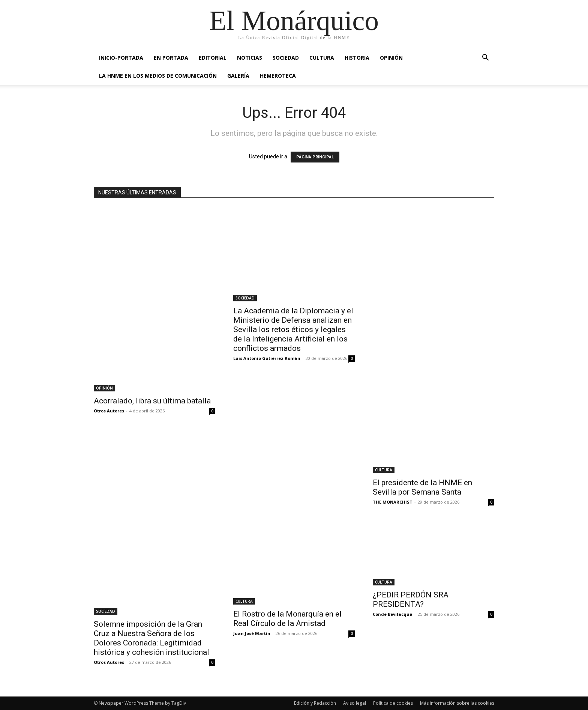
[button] (485, 58)
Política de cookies (393, 703)
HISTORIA (357, 58)
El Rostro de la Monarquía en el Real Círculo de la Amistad (287, 619)
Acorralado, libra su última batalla (152, 401)
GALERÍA (238, 76)
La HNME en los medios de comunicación (158, 76)
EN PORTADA (171, 58)
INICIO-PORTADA (121, 58)
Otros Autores (109, 411)
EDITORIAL (213, 58)
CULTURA (322, 58)
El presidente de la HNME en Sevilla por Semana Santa (422, 487)
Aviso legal (355, 703)
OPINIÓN (391, 58)
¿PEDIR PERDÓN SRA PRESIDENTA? (411, 599)
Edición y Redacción (315, 703)
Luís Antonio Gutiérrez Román (267, 358)
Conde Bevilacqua (393, 614)
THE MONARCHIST (393, 502)
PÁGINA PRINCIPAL (315, 157)
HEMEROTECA (278, 76)
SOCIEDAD (286, 58)
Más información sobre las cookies (457, 703)
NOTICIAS (250, 58)
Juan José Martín (252, 633)
